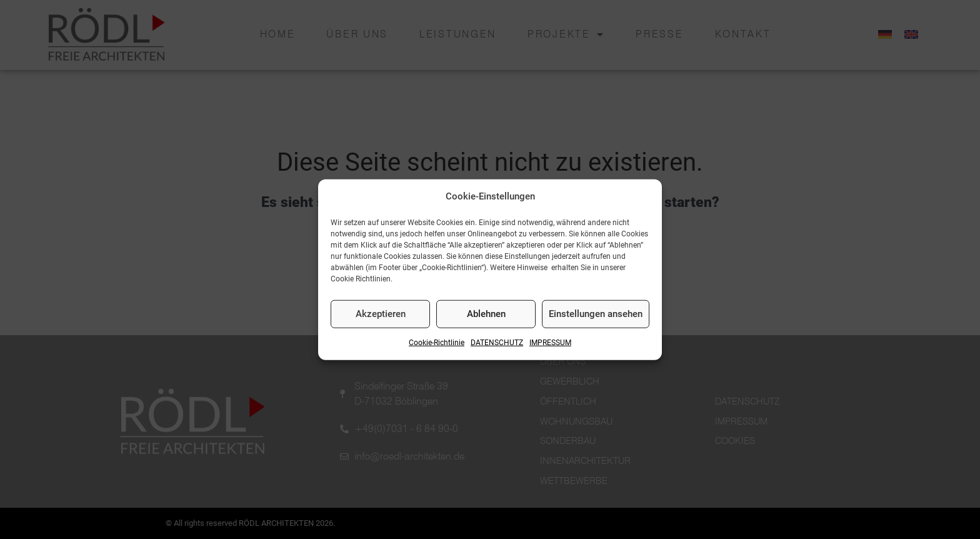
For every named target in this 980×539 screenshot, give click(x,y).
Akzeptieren (381, 314)
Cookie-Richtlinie (437, 343)
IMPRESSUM (550, 343)
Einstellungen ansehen (596, 314)
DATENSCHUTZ (497, 343)
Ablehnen (486, 314)
